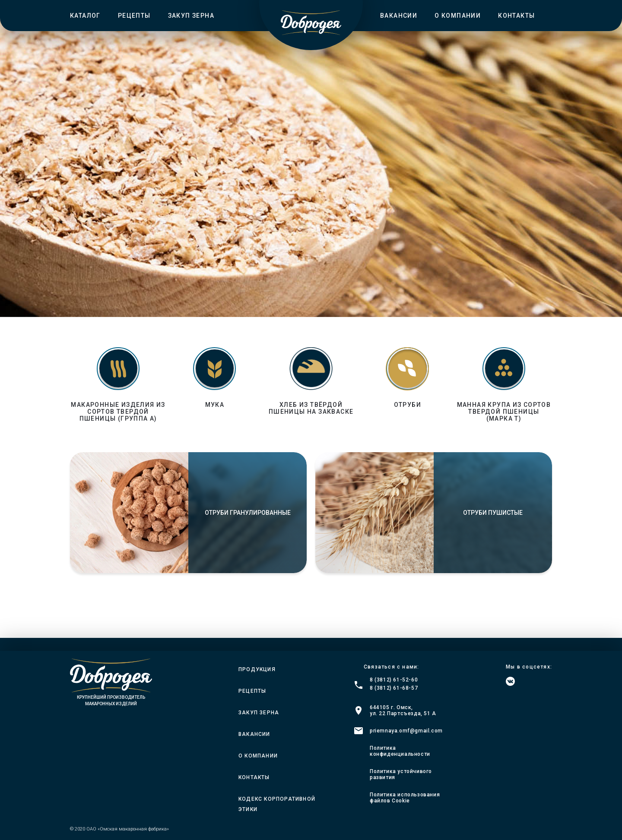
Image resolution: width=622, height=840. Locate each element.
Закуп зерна (191, 16)
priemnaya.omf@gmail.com (406, 731)
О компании (458, 16)
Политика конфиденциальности (400, 751)
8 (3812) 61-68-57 (394, 688)
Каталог (85, 16)
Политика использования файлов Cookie (405, 798)
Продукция (257, 669)
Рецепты (134, 16)
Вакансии (399, 16)
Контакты (516, 16)
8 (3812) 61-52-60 (394, 680)
